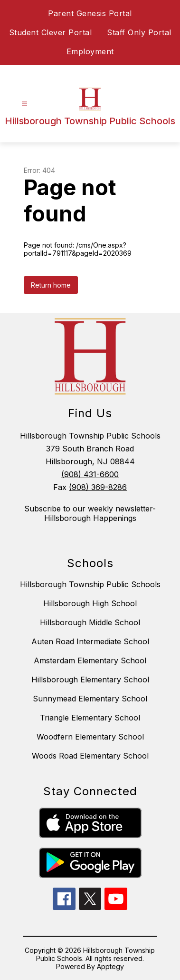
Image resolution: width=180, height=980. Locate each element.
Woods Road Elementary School (90, 756)
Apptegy (110, 966)
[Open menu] (24, 104)
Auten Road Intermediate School (90, 641)
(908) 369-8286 (98, 487)
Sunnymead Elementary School (90, 699)
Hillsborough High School (90, 603)
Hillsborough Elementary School (90, 680)
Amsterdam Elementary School (90, 660)
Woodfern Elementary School (90, 737)
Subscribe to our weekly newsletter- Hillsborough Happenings (90, 513)
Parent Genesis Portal (90, 13)
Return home (51, 285)
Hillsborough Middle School (90, 622)
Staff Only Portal (139, 32)
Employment (90, 51)
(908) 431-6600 (90, 474)
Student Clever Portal (51, 32)
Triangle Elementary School (90, 718)
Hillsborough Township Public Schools (90, 584)
